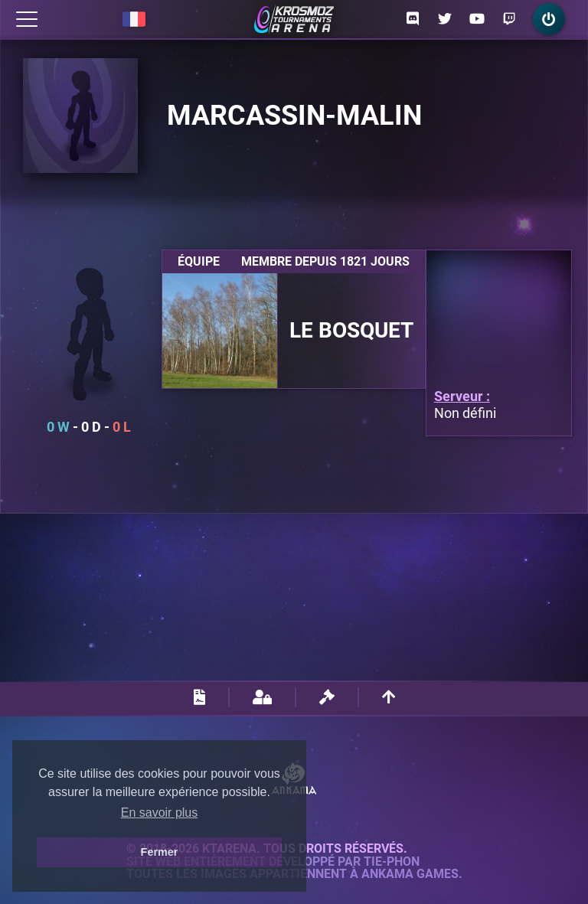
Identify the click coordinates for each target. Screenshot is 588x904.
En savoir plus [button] (160, 813)
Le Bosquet (351, 331)
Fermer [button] (160, 852)
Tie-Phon (392, 862)
